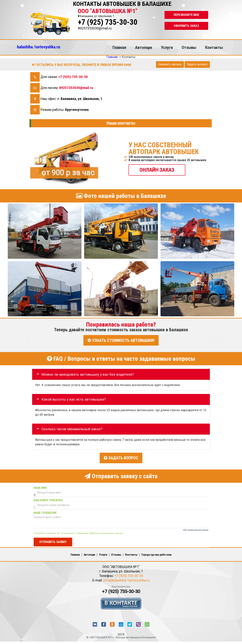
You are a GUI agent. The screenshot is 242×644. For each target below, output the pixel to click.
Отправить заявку (53, 541)
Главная (119, 47)
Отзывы (189, 47)
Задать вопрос (197, 64)
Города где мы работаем (156, 554)
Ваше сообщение (45, 512)
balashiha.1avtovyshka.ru (39, 47)
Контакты (214, 47)
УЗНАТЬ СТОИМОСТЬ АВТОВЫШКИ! (121, 340)
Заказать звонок (170, 64)
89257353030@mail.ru (76, 88)
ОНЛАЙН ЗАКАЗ (157, 170)
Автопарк (144, 47)
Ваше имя (40, 487)
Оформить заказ (186, 26)
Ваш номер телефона (48, 500)
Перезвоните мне (186, 15)
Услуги (167, 47)
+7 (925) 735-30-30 (108, 22)
